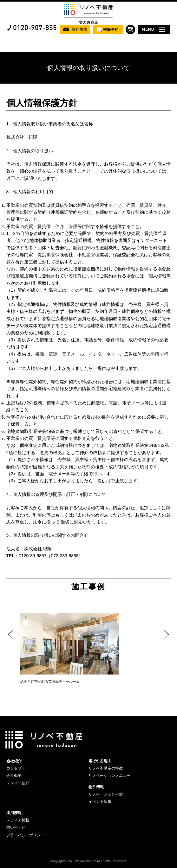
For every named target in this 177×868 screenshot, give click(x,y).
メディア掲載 (18, 820)
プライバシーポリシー (25, 835)
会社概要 (14, 776)
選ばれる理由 (100, 761)
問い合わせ (16, 827)
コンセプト (16, 768)
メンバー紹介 (18, 783)
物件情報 (96, 787)
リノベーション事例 (106, 794)
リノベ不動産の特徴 (106, 768)
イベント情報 (100, 801)
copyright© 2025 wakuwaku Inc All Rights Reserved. (88, 861)
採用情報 (14, 813)
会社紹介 (14, 761)
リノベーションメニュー (109, 776)
